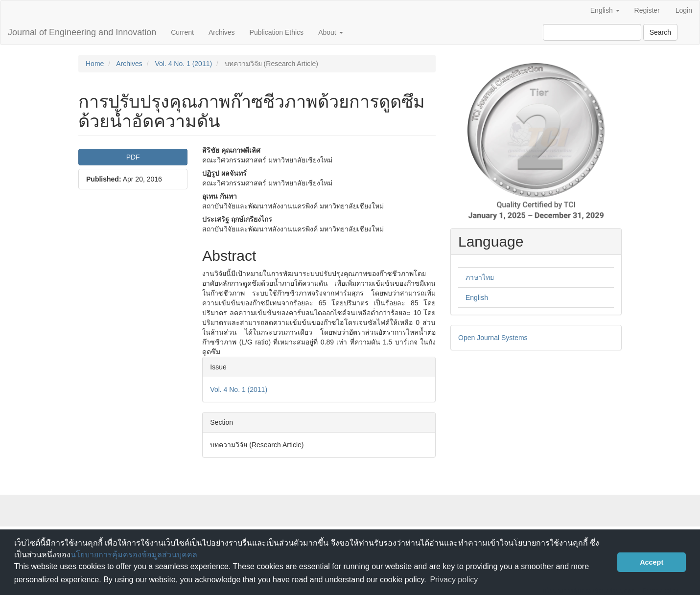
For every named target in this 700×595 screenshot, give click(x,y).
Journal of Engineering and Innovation (82, 32)
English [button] (605, 10)
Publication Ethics (277, 32)
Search (660, 32)
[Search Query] (592, 32)
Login (684, 10)
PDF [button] (133, 157)
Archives (222, 32)
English (477, 297)
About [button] (330, 32)
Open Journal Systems (493, 338)
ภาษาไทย (480, 277)
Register (647, 10)
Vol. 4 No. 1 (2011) (183, 64)
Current (182, 32)
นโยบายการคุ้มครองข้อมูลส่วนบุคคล (134, 555)
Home (95, 64)
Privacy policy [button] (454, 580)
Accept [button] (652, 562)
